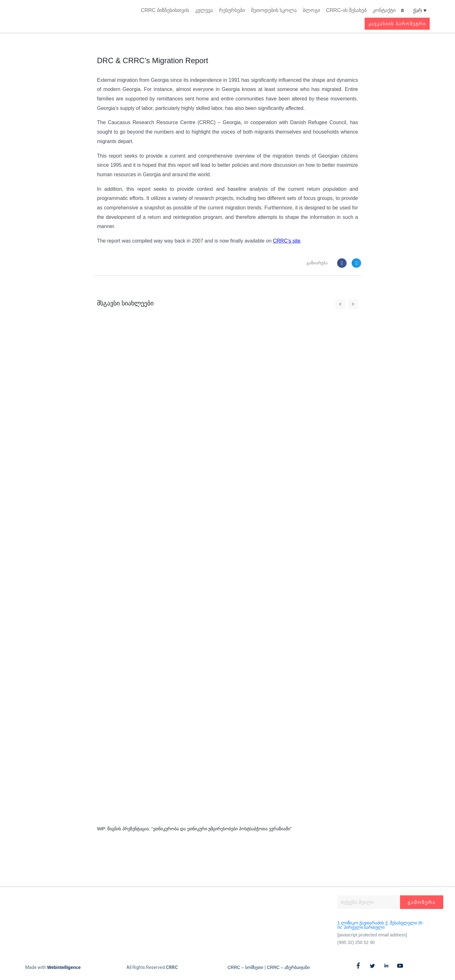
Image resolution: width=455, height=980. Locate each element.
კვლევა (204, 10)
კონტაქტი (384, 10)
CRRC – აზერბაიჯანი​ (288, 968)
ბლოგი (311, 10)
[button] (402, 11)
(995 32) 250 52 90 (356, 942)
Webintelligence (64, 968)
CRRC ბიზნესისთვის (165, 10)
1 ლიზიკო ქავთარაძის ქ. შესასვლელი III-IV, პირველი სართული (380, 925)
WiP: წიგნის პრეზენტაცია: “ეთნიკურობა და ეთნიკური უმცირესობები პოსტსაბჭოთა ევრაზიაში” (194, 829)
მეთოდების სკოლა (274, 10)
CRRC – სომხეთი (245, 968)
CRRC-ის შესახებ (346, 10)
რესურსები (232, 10)
